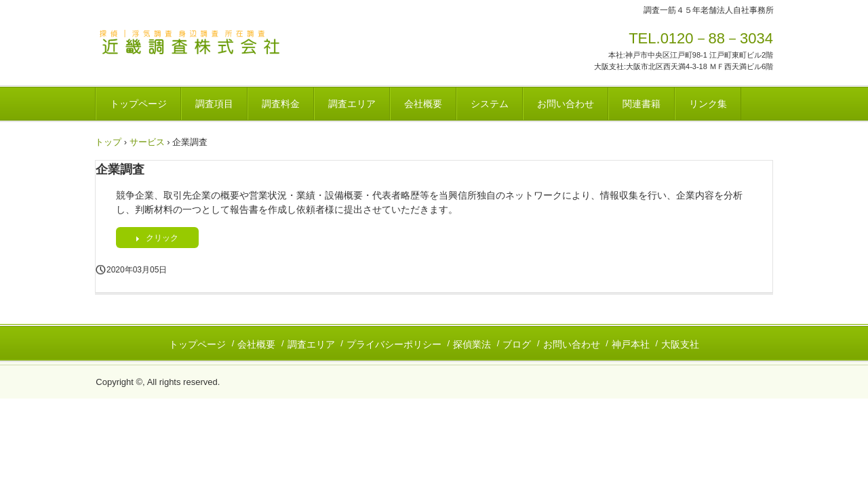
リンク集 (708, 104)
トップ (108, 142)
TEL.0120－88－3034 (701, 38)
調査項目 (214, 104)
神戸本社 (631, 344)
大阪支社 (680, 344)
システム (490, 104)
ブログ (517, 344)
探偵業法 (472, 344)
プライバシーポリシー (394, 344)
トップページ (138, 104)
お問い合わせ (566, 104)
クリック (162, 238)
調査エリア (352, 104)
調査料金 (281, 104)
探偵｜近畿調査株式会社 (190, 43)
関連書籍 (642, 104)
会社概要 (423, 104)
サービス (147, 142)
